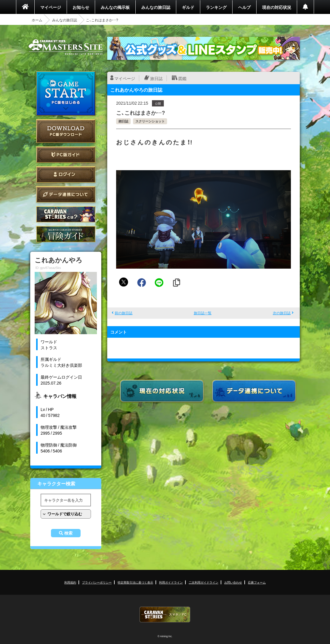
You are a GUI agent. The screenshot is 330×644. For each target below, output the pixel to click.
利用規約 (70, 582)
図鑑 (182, 78)
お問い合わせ (233, 582)
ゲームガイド (66, 234)
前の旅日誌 (124, 313)
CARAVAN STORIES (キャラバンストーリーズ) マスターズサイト (66, 47)
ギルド (188, 7)
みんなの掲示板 (115, 7)
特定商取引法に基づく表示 (135, 582)
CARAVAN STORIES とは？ (66, 214)
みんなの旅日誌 (156, 7)
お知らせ (81, 7)
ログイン (66, 174)
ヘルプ (244, 7)
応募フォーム (257, 582)
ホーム (37, 20)
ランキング (216, 7)
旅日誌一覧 (203, 313)
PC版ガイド (66, 155)
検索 (68, 533)
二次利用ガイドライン (204, 582)
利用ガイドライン (171, 582)
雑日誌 (123, 121)
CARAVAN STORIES (165, 614)
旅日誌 (156, 78)
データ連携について (66, 194)
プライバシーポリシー (97, 582)
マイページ (51, 7)
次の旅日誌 (282, 313)
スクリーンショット (150, 121)
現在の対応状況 (277, 7)
